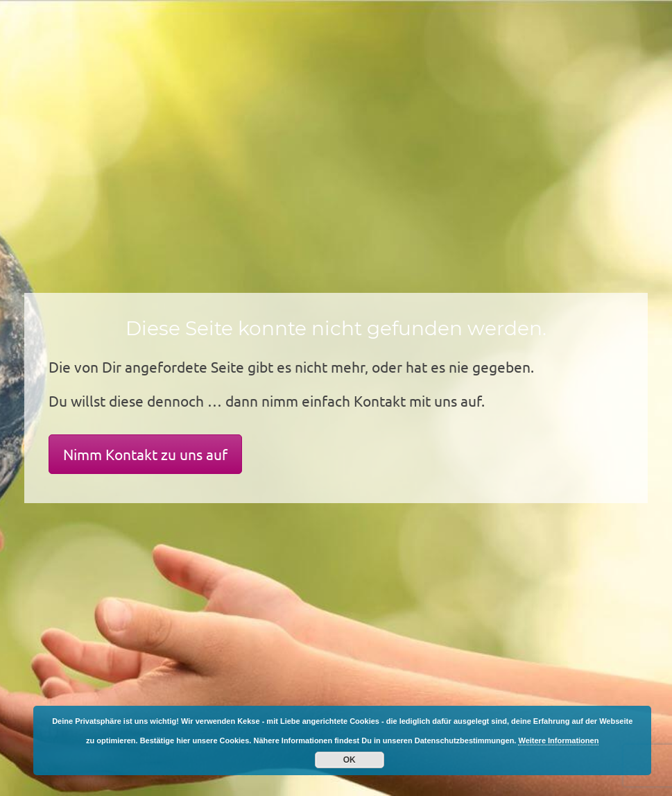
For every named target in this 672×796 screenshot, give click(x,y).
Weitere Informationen (558, 740)
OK (350, 760)
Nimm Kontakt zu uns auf (145, 454)
